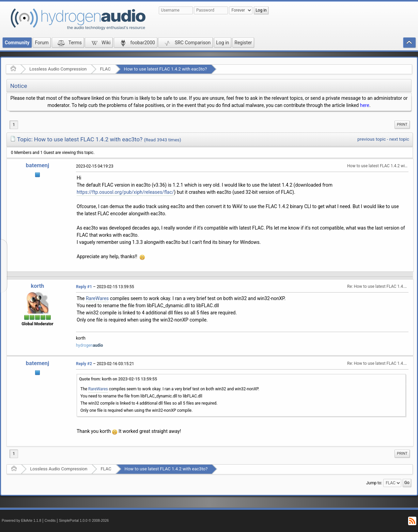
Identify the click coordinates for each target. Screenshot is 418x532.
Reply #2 (84, 364)
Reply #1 (84, 287)
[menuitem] (402, 125)
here (365, 105)
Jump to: (374, 483)
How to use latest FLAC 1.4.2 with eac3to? (166, 69)
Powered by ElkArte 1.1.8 (21, 521)
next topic (399, 139)
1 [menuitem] (14, 125)
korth (38, 286)
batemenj (37, 165)
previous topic (371, 139)
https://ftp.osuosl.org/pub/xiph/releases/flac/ (125, 192)
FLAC (105, 69)
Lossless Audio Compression (58, 69)
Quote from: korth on (118, 379)
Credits (50, 521)
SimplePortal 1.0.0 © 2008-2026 (84, 521)
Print (402, 124)
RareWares (97, 298)
